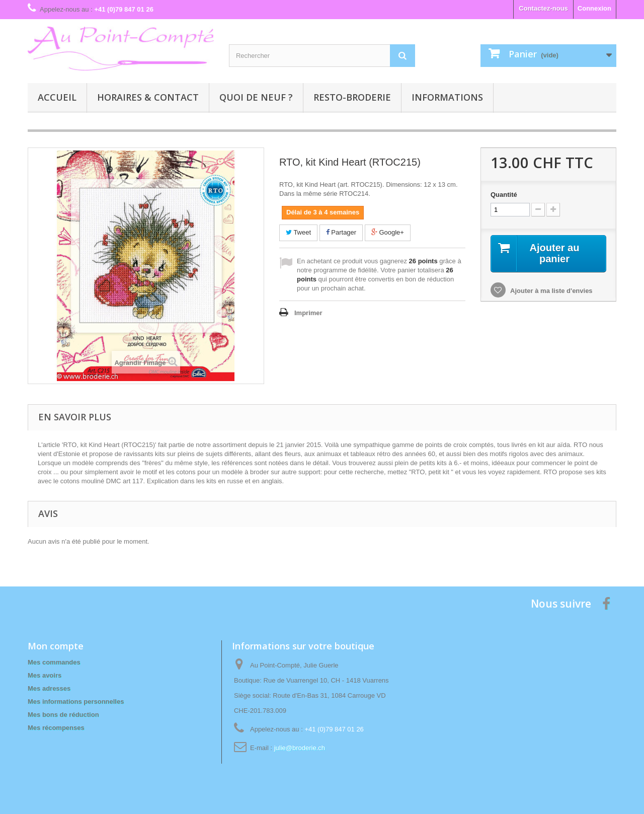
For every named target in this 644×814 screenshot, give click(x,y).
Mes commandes (54, 662)
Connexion (594, 8)
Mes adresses (49, 688)
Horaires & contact (148, 97)
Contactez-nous (543, 8)
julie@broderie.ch (300, 748)
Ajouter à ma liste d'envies (551, 291)
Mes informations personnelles (76, 701)
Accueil (57, 97)
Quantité (504, 195)
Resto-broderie (352, 97)
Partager (341, 232)
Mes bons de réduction (63, 715)
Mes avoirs (45, 675)
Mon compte (56, 646)
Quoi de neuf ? (256, 97)
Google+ (388, 232)
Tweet (298, 232)
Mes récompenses (56, 728)
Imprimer (308, 313)
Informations (447, 97)
